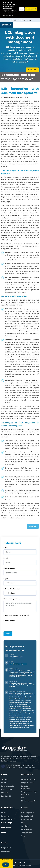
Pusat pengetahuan (28, 813)
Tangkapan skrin (27, 833)
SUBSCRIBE (32, 70)
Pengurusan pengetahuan (26, 787)
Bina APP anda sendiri (29, 801)
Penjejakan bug (26, 829)
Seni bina (4, 779)
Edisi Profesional (7, 789)
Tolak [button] (22, 9)
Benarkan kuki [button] (31, 9)
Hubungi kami (6, 851)
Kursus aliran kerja (27, 816)
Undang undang (21, 866)
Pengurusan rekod (27, 783)
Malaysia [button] (13, 20)
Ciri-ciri (4, 783)
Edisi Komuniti (6, 796)
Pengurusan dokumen (29, 779)
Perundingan (6, 816)
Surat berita (25, 826)
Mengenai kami (6, 848)
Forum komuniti (27, 819)
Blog (23, 823)
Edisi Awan (5, 793)
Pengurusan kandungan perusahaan (29, 793)
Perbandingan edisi (8, 786)
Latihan (4, 813)
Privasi (29, 866)
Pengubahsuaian (7, 819)
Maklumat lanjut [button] (8, 15)
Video (23, 836)
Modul (23, 798)
